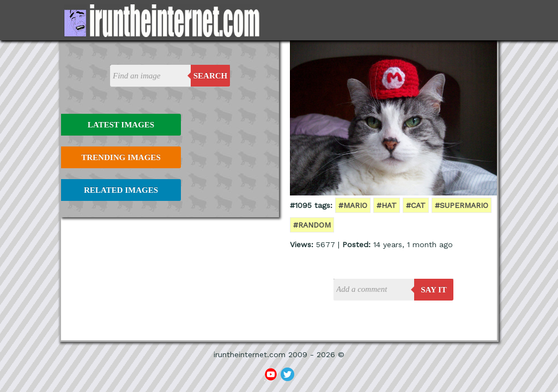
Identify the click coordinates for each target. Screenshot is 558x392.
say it (434, 290)
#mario (353, 205)
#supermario (462, 205)
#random (312, 225)
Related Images (121, 190)
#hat (387, 205)
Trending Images (121, 157)
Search (211, 76)
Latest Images (121, 125)
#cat (416, 205)
